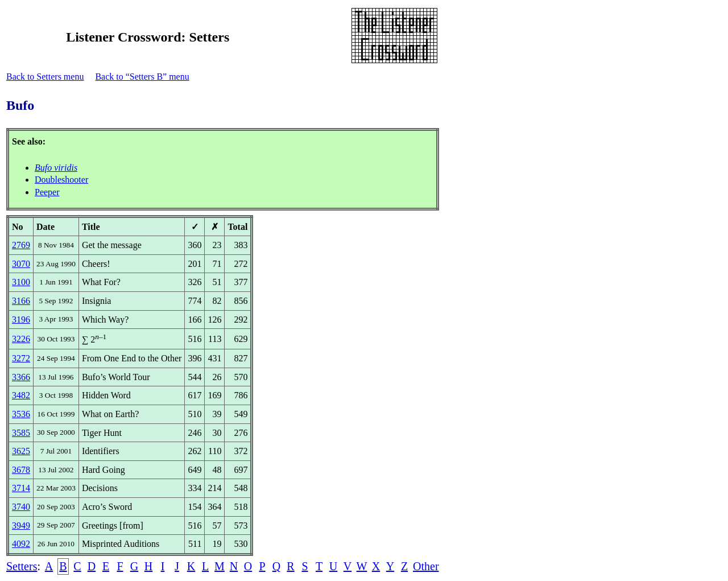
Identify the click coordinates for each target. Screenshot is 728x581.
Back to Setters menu (45, 77)
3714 (21, 488)
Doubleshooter (61, 180)
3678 (21, 470)
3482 (21, 395)
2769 (21, 245)
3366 (21, 377)
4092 (21, 544)
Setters (22, 566)
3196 (21, 320)
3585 (21, 433)
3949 (21, 526)
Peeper (47, 192)
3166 (21, 301)
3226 (21, 339)
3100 (21, 282)
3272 (21, 358)
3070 (21, 264)
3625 (21, 451)
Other (426, 566)
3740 (21, 507)
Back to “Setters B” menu (142, 77)
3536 (21, 414)
